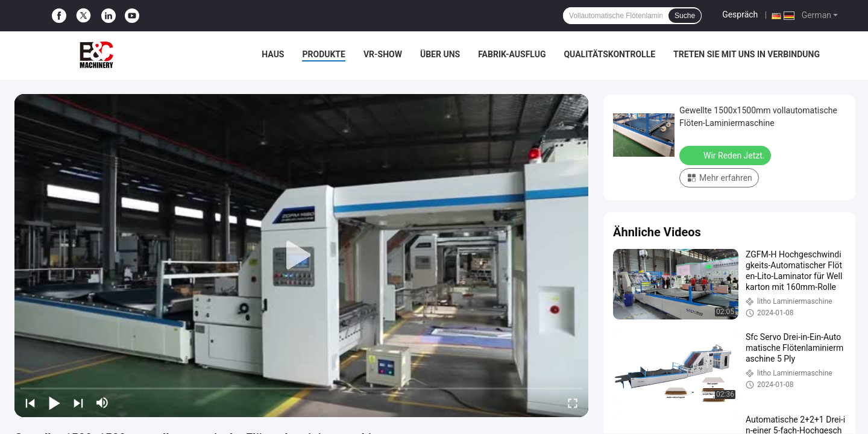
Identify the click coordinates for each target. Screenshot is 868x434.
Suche (685, 16)
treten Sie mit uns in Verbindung (747, 54)
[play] (301, 256)
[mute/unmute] (102, 403)
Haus (273, 54)
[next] (78, 403)
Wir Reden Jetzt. (726, 155)
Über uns (440, 54)
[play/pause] (54, 403)
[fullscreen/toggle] (573, 403)
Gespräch (740, 14)
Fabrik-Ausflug (512, 54)
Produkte (323, 54)
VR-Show (383, 54)
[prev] (30, 403)
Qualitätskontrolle (609, 54)
